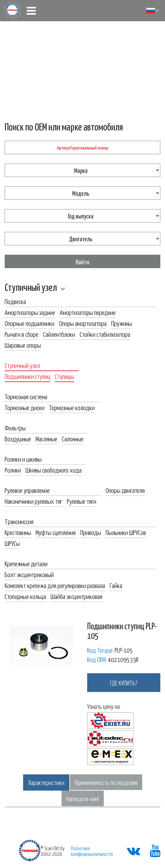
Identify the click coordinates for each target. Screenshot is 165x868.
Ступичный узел (31, 287)
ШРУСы (12, 543)
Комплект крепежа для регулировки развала (55, 585)
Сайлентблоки (59, 334)
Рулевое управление (27, 490)
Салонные (73, 439)
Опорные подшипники (30, 323)
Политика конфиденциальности (92, 851)
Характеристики (46, 782)
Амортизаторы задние (30, 312)
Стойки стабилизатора (105, 334)
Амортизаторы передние (88, 312)
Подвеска (15, 301)
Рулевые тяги (82, 501)
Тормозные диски (25, 407)
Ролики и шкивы (23, 459)
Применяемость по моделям (106, 782)
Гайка (116, 585)
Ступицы (65, 376)
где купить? (124, 683)
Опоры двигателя (125, 490)
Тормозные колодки (72, 407)
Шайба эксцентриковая (76, 596)
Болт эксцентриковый (29, 574)
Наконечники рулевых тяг (33, 501)
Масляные (46, 439)
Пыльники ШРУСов (126, 532)
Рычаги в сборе (22, 334)
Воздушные (18, 439)
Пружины (122, 323)
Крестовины (18, 532)
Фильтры (15, 428)
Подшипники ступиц (27, 376)
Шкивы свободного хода (54, 470)
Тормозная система (26, 396)
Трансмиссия (19, 521)
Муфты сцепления (56, 532)
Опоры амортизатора (83, 323)
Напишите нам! (83, 798)
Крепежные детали (26, 563)
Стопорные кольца (25, 596)
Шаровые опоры (23, 345)
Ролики (13, 470)
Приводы (91, 532)
